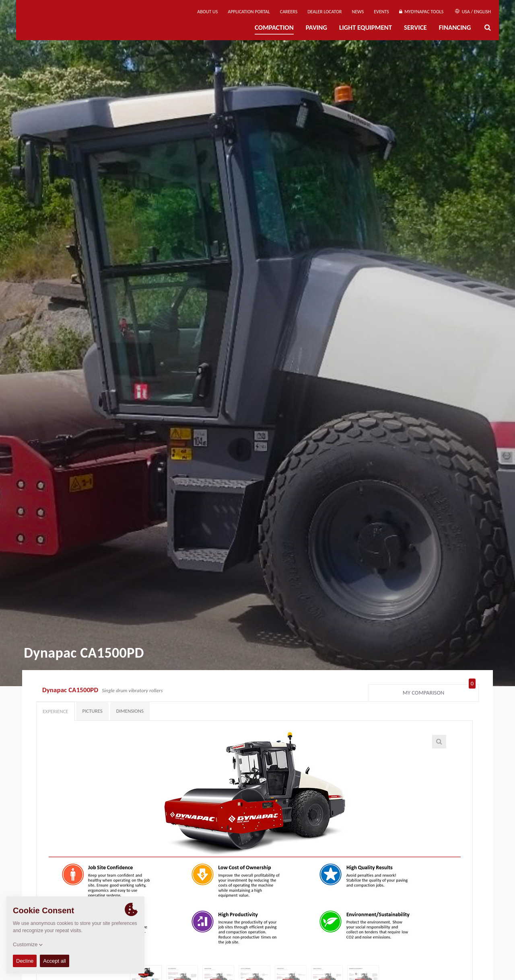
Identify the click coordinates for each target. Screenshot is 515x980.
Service (415, 28)
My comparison (439, 691)
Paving (316, 28)
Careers (289, 12)
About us (207, 12)
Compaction (274, 28)
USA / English (473, 12)
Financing (455, 28)
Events (381, 12)
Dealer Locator (324, 12)
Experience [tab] (56, 711)
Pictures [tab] (93, 711)
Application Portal (249, 12)
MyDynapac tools (421, 12)
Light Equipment (366, 28)
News (358, 12)
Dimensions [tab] (130, 711)
